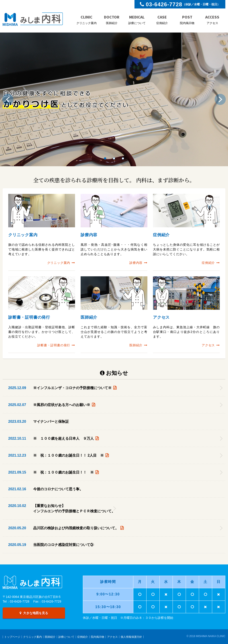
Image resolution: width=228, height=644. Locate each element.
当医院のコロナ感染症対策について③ (65, 545)
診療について (66, 637)
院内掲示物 (98, 637)
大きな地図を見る (34, 613)
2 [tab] (114, 158)
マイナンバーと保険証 (51, 421)
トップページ (12, 637)
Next (219, 99)
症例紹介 (83, 637)
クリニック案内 (33, 637)
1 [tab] (105, 158)
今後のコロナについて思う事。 (58, 489)
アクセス (112, 637)
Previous (9, 99)
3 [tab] (123, 158)
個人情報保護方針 (131, 637)
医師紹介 (50, 637)
